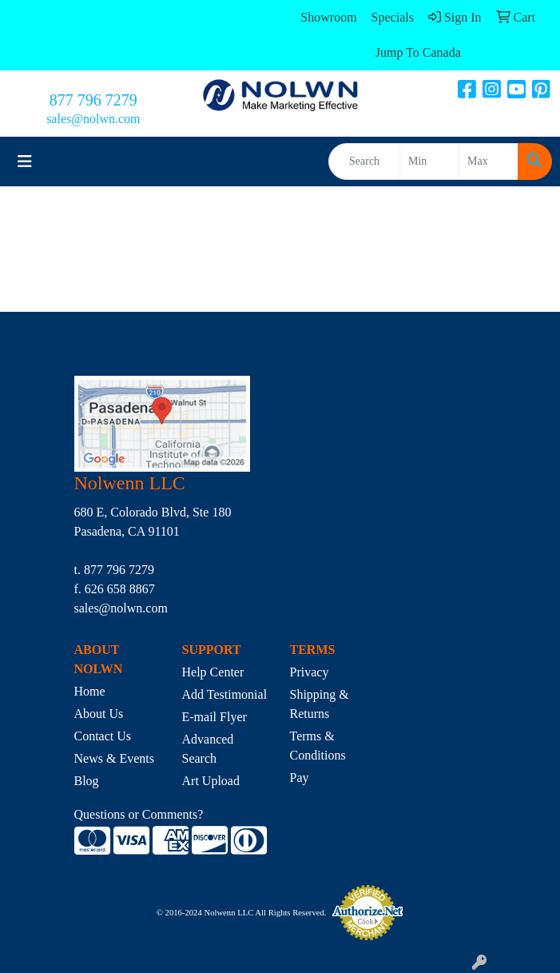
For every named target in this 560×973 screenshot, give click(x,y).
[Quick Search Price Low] (429, 162)
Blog (87, 781)
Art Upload (211, 781)
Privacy (310, 672)
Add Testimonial (225, 694)
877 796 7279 (93, 100)
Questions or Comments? (139, 814)
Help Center (213, 672)
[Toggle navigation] (25, 162)
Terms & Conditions (318, 746)
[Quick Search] (364, 162)
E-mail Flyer (214, 717)
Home (90, 691)
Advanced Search (208, 749)
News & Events (114, 758)
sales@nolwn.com (93, 119)
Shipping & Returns (320, 704)
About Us (99, 714)
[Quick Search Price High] (489, 162)
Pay (300, 778)
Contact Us (103, 736)
